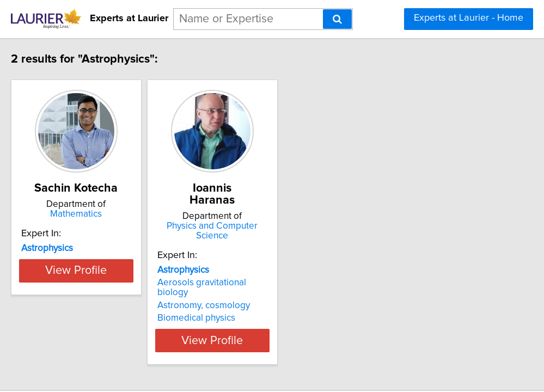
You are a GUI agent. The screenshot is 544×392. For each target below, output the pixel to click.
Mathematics (106, 214)
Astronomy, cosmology (247, 274)
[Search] (337, 19)
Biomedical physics (240, 286)
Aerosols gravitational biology (262, 261)
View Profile (106, 309)
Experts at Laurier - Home (469, 18)
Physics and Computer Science (270, 214)
